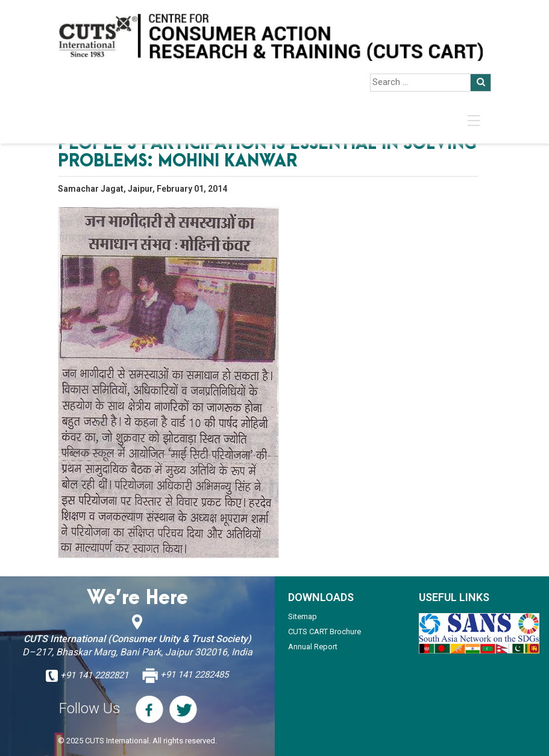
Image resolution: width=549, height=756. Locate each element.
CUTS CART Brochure (325, 632)
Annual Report (313, 647)
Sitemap (303, 616)
